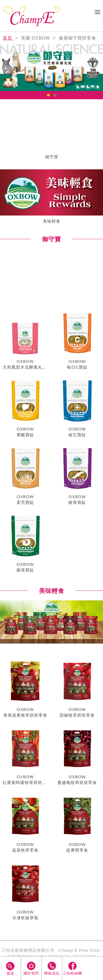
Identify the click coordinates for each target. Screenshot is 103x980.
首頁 (8, 38)
